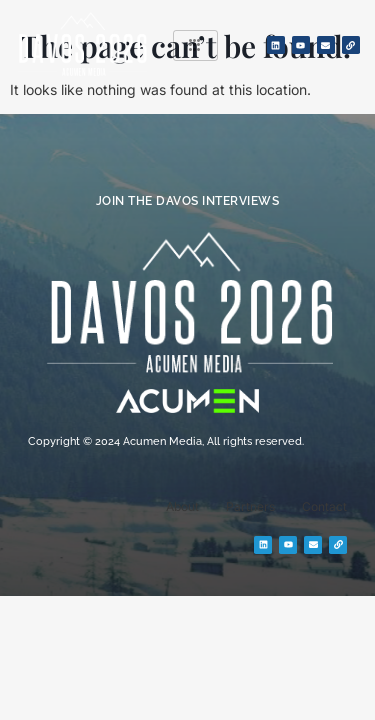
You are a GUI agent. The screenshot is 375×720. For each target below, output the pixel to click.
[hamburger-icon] (195, 45)
